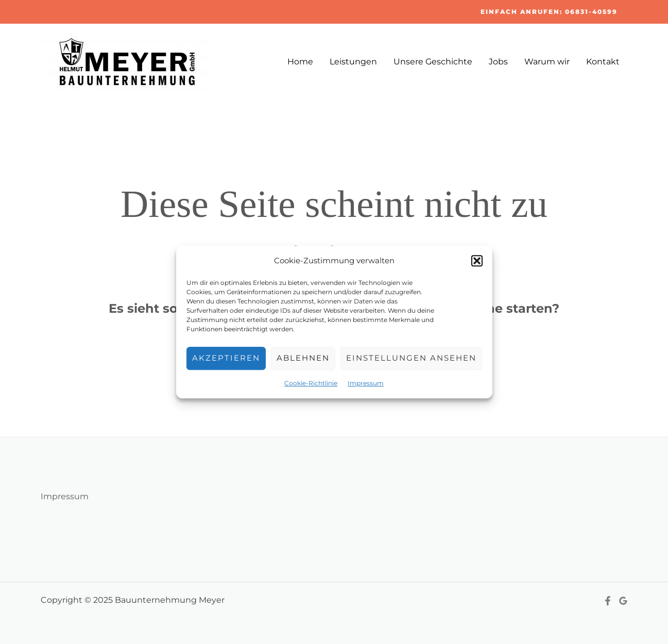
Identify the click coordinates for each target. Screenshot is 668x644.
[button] (477, 261)
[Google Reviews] (623, 601)
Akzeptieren (226, 358)
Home (300, 62)
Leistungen (353, 62)
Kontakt (603, 62)
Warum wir (547, 62)
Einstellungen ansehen (411, 358)
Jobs (498, 62)
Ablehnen (303, 358)
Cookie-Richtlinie (311, 383)
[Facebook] (608, 601)
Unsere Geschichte (433, 62)
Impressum (366, 383)
